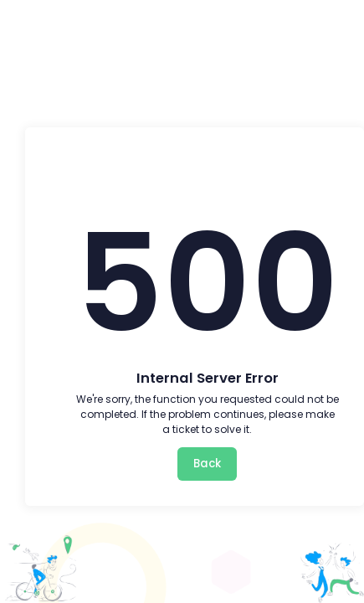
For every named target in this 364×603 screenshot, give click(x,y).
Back (207, 464)
